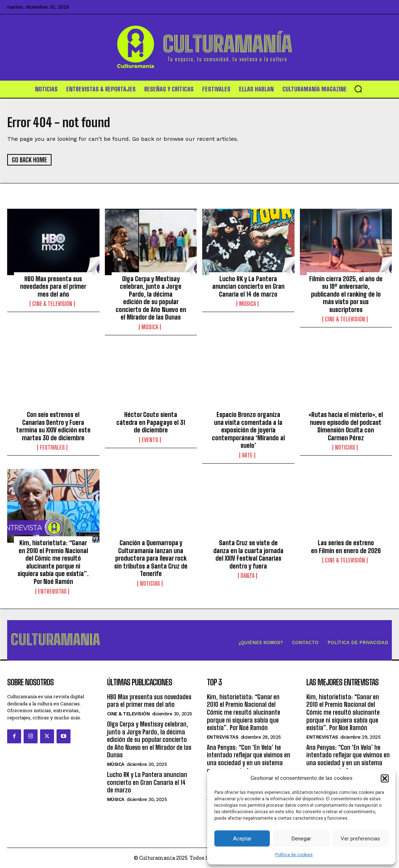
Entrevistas (52, 591)
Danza (247, 576)
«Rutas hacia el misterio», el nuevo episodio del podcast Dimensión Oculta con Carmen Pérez (346, 426)
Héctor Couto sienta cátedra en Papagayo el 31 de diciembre (151, 422)
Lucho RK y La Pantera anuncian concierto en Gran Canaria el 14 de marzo (248, 286)
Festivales (52, 448)
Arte (247, 455)
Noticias (345, 448)
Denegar (301, 839)
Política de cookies (294, 855)
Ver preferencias (360, 839)
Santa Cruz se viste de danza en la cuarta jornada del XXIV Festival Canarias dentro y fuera (248, 554)
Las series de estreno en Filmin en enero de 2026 (346, 547)
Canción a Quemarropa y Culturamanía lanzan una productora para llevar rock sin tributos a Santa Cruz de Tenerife (151, 558)
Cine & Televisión (52, 304)
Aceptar (242, 839)
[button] (385, 778)
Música (150, 327)
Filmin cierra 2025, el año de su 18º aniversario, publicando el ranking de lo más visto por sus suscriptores (346, 294)
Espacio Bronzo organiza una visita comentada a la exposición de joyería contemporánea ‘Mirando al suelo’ (248, 430)
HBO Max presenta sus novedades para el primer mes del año (53, 286)
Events (150, 440)
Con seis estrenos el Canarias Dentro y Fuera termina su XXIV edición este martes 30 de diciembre (53, 426)
